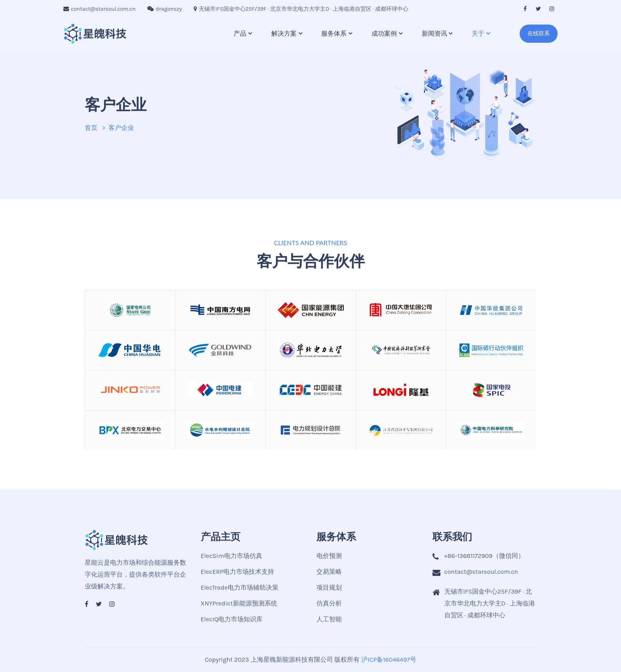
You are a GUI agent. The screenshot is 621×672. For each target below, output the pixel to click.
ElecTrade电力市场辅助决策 (240, 587)
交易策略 (329, 572)
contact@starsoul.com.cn (99, 9)
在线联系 (539, 33)
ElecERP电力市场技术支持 (238, 572)
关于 (478, 33)
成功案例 (384, 33)
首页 (91, 128)
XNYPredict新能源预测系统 (239, 603)
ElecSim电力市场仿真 (231, 556)
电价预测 (329, 556)
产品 (240, 33)
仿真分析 (329, 603)
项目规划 (329, 587)
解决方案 (284, 33)
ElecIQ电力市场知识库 (232, 619)
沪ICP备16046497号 (389, 660)
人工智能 (329, 619)
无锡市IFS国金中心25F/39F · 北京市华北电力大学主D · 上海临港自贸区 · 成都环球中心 (301, 9)
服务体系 (334, 33)
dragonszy (165, 9)
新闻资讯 (434, 33)
